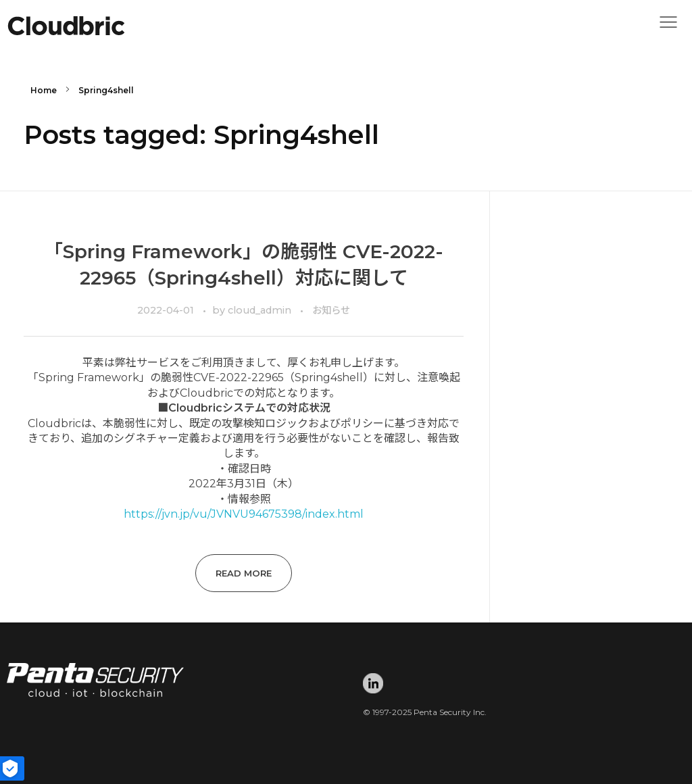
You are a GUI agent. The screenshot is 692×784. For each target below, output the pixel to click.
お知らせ (331, 310)
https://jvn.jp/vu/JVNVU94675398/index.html (244, 514)
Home (44, 90)
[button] (668, 26)
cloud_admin (261, 310)
